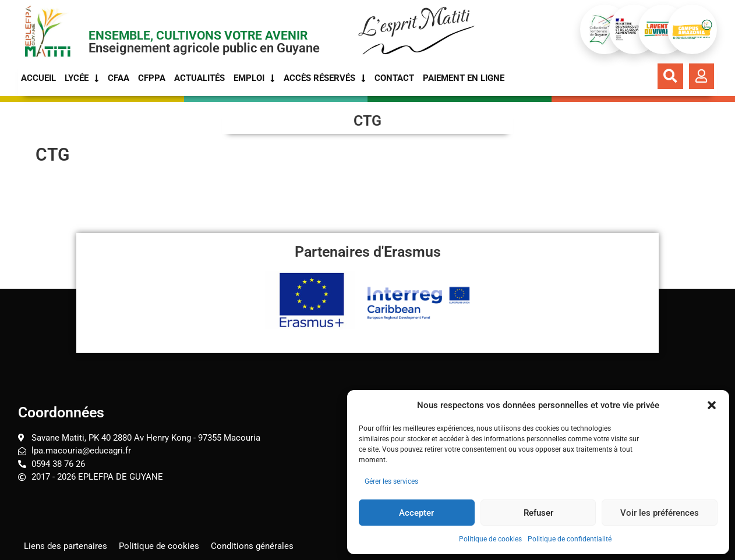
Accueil (38, 78)
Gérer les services (391, 481)
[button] (712, 405)
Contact (394, 78)
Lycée (82, 78)
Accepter (416, 513)
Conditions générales (252, 545)
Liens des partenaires (66, 545)
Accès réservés (325, 78)
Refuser (538, 513)
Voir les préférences (660, 513)
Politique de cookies (490, 539)
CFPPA (152, 78)
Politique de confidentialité (570, 539)
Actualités (199, 78)
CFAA (119, 78)
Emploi (254, 78)
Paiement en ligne (464, 78)
